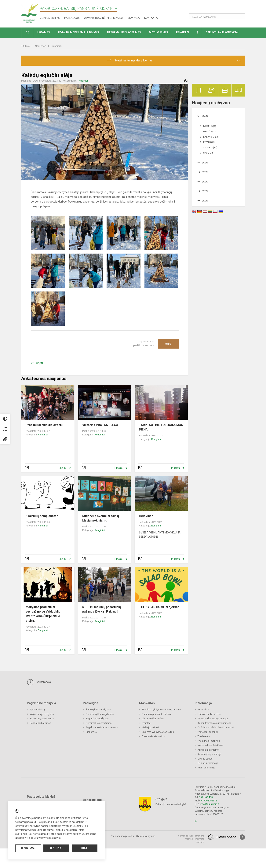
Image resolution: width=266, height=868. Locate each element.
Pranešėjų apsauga (208, 732)
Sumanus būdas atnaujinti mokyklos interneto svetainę (191, 839)
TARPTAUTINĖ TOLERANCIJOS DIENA (161, 427)
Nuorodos (203, 710)
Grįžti (39, 363)
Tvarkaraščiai (39, 682)
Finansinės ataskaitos (154, 736)
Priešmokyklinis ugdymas (100, 714)
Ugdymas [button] (44, 32)
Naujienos (41, 46)
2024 (205, 172)
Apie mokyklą (37, 710)
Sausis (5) (209, 153)
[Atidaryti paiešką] (241, 17)
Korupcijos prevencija (209, 754)
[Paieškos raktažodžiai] (217, 17)
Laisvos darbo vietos (209, 714)
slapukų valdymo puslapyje (45, 838)
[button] (219, 8)
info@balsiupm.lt (210, 804)
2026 (205, 116)
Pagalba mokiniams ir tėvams (102, 727)
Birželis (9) (210, 126)
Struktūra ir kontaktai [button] (222, 32)
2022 (205, 191)
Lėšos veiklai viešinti (153, 718)
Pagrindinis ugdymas (97, 718)
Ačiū (168, 344)
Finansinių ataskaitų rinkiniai (157, 714)
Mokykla (134, 18)
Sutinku (84, 848)
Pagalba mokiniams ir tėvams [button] (78, 32)
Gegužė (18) (210, 132)
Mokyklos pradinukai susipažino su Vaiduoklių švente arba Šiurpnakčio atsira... (43, 614)
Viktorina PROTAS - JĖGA (100, 425)
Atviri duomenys (206, 768)
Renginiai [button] (183, 32)
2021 (205, 201)
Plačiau (62, 468)
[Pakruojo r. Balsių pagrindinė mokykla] (30, 13)
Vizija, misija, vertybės (42, 714)
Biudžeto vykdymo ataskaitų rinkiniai (161, 710)
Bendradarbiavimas (40, 723)
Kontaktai (151, 18)
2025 (205, 163)
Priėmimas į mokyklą (209, 741)
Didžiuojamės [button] (159, 32)
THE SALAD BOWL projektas (159, 607)
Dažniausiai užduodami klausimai (216, 727)
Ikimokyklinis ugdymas (98, 710)
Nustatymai (28, 848)
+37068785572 (209, 801)
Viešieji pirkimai (150, 727)
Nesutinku (56, 848)
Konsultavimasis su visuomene (214, 723)
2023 (205, 182)
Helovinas (146, 516)
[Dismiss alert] (239, 60)
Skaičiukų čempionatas (42, 516)
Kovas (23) (209, 142)
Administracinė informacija (104, 18)
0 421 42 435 (206, 797)
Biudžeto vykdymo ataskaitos (158, 732)
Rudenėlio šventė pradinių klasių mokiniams (101, 518)
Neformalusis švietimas (99, 723)
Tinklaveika (204, 736)
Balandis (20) (211, 137)
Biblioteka (91, 732)
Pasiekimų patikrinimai (42, 718)
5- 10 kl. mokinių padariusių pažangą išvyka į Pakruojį (102, 609)
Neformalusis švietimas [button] (124, 32)
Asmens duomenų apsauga (213, 718)
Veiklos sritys (50, 18)
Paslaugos (72, 18)
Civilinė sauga (205, 759)
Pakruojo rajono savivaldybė (171, 804)
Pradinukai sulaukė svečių (44, 425)
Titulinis (26, 46)
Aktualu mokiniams (208, 750)
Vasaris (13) (210, 148)
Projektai (146, 723)
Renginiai (57, 46)
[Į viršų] (242, 837)
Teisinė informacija (208, 763)
